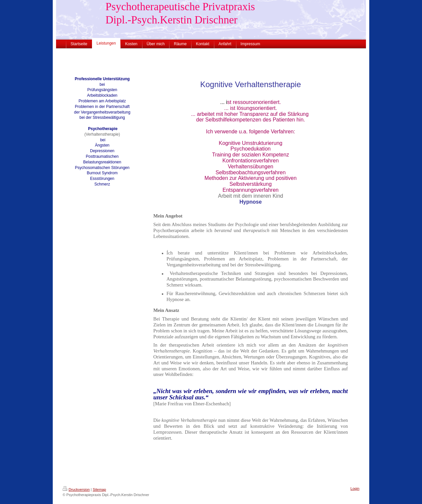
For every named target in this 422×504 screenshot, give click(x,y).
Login (355, 488)
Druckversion (76, 489)
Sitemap (99, 489)
